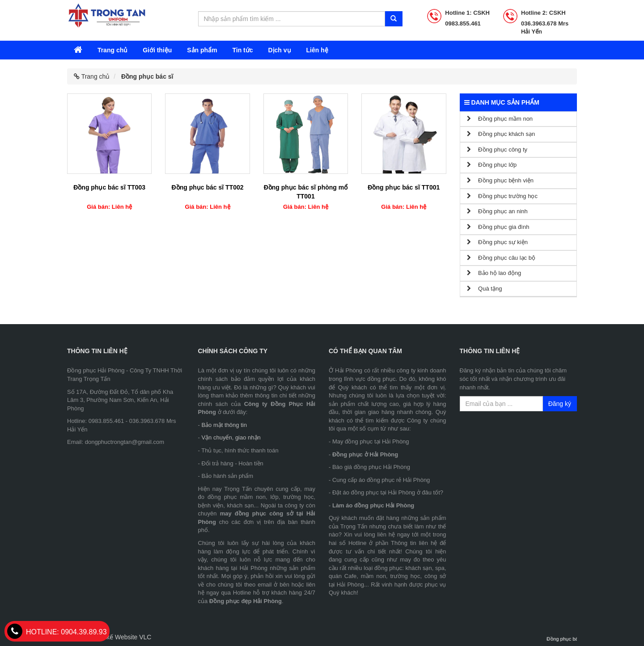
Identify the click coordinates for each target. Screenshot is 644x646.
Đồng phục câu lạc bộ (501, 258)
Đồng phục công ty (497, 150)
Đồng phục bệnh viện (500, 180)
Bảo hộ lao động (494, 273)
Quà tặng (485, 289)
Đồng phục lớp (492, 165)
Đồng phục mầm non (500, 119)
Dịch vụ (279, 50)
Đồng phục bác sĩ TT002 (208, 187)
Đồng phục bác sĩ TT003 (109, 187)
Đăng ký (560, 404)
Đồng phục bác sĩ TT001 (404, 187)
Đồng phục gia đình (498, 227)
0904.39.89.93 (57, 632)
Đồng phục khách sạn (501, 134)
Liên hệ (317, 50)
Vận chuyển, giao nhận (231, 437)
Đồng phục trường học (502, 196)
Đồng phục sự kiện (497, 242)
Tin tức (242, 50)
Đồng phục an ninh (497, 211)
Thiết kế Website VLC (121, 637)
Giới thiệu (157, 50)
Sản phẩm (202, 50)
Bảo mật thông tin (224, 425)
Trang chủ (112, 50)
